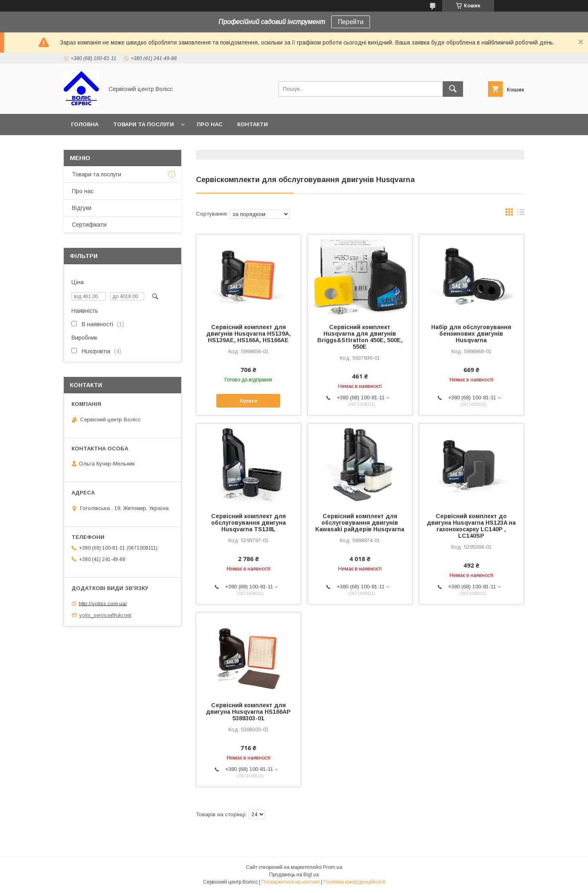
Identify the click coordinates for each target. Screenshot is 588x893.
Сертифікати (89, 225)
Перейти (351, 22)
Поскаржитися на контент (291, 882)
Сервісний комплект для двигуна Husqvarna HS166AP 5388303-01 (248, 712)
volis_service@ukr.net (105, 615)
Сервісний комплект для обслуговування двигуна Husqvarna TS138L (248, 523)
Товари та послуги (144, 124)
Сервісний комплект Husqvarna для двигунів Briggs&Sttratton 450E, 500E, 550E (360, 337)
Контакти (253, 124)
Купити (248, 401)
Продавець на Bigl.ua (294, 875)
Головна (85, 124)
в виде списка (521, 214)
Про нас (210, 124)
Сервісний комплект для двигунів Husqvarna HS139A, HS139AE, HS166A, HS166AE (248, 334)
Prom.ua (333, 867)
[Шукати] (453, 89)
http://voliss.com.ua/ (103, 603)
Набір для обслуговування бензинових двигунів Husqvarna (471, 334)
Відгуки (82, 208)
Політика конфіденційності (354, 882)
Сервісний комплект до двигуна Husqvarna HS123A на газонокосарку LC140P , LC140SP (471, 526)
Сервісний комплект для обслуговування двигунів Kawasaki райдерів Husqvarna (360, 523)
